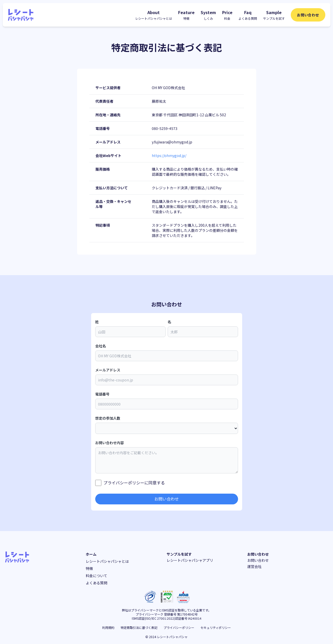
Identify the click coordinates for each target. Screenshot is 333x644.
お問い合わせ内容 (110, 443)
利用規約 (108, 627)
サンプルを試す (179, 554)
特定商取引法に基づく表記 (139, 627)
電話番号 (102, 394)
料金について (96, 576)
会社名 (101, 346)
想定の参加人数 (108, 418)
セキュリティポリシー (216, 627)
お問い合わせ (308, 15)
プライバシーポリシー (124, 483)
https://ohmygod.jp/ (169, 155)
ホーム (91, 554)
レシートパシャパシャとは (107, 561)
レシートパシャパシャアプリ (190, 560)
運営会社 (254, 566)
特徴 (89, 568)
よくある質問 (96, 583)
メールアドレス (108, 370)
